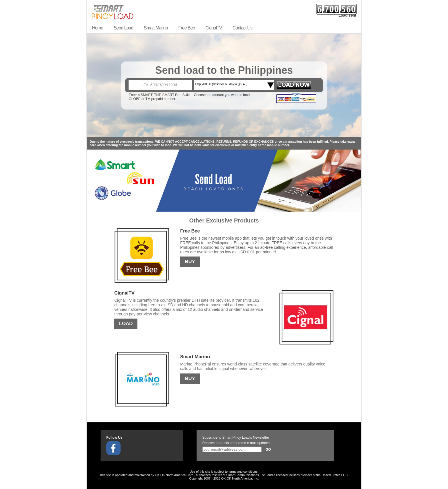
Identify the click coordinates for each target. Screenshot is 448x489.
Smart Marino (156, 28)
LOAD (126, 324)
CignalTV (214, 28)
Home (98, 28)
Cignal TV (123, 300)
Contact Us (242, 28)
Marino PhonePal (195, 364)
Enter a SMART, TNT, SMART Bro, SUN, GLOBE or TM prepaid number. (160, 97)
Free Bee (187, 28)
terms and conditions (243, 472)
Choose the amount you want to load (222, 95)
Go (268, 450)
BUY (190, 262)
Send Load (123, 28)
